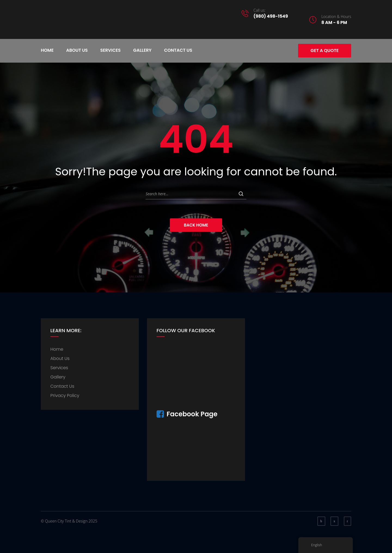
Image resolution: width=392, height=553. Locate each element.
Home (47, 50)
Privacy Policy (65, 395)
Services (110, 50)
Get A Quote (325, 51)
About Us (77, 50)
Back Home (196, 225)
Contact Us (178, 50)
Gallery (142, 50)
